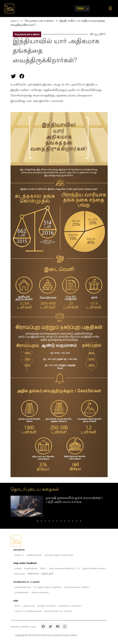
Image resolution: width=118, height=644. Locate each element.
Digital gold (47, 574)
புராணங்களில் (21, 592)
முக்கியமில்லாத (22, 587)
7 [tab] (61, 522)
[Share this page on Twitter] (13, 76)
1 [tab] (38, 522)
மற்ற (16, 601)
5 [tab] (53, 522)
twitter (51, 626)
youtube (58, 626)
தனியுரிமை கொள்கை (70, 606)
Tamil (80, 9)
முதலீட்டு (19, 555)
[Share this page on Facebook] (22, 76)
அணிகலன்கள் (34, 555)
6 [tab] (57, 522)
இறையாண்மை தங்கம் (94, 568)
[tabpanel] (59, 506)
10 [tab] (73, 522)
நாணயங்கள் (31, 568)
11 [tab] (77, 522)
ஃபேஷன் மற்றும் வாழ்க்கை (47, 587)
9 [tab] (69, 522)
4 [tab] (49, 522)
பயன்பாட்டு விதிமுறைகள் (28, 611)
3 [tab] (45, 522)
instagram (65, 626)
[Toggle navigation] (112, 9)
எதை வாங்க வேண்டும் (25, 563)
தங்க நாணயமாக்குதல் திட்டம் (64, 568)
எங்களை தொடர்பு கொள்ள (58, 611)
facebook (43, 626)
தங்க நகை (19, 574)
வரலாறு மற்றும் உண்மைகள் (59, 555)
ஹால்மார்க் (29, 606)
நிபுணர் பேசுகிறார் (47, 606)
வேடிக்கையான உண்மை (27, 34)
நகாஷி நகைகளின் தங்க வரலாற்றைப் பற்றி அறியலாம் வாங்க (74, 500)
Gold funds (33, 574)
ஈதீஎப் (43, 568)
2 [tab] (41, 522)
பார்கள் (18, 568)
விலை (17, 606)
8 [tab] (65, 522)
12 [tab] (80, 522)
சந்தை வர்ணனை (40, 592)
